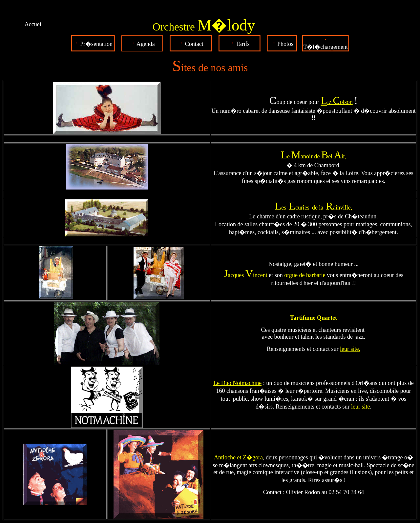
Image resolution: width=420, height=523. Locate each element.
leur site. (350, 349)
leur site (360, 407)
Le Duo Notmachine (237, 383)
